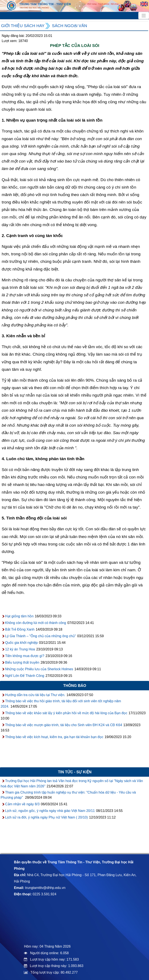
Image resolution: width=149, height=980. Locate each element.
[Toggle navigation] (144, 16)
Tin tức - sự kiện (75, 772)
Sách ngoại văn (69, 26)
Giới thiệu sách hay (23, 26)
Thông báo (75, 686)
